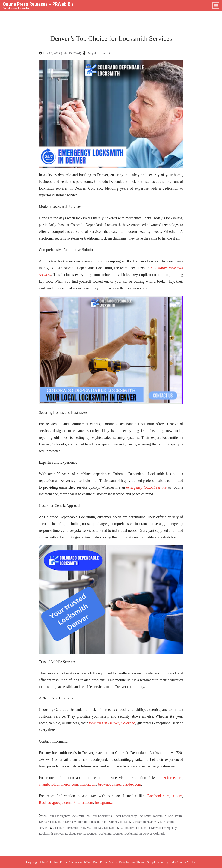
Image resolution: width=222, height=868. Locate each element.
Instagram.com (106, 803)
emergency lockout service (147, 487)
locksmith (160, 816)
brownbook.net (110, 784)
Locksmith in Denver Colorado (110, 822)
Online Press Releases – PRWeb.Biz (38, 4)
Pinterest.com (83, 803)
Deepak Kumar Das (100, 53)
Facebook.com (158, 796)
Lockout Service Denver (81, 833)
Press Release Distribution (117, 862)
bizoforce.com (172, 778)
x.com (178, 796)
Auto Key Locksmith (104, 828)
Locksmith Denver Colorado (69, 822)
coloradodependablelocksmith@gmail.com (115, 759)
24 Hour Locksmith (99, 816)
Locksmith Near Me (145, 822)
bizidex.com (132, 784)
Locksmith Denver (111, 833)
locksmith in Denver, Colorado (112, 723)
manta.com (88, 784)
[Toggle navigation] (216, 6)
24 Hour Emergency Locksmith (64, 816)
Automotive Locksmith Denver (140, 828)
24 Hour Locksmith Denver (71, 828)
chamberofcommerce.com (58, 784)
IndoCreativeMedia (182, 862)
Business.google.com (55, 803)
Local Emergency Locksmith (133, 816)
